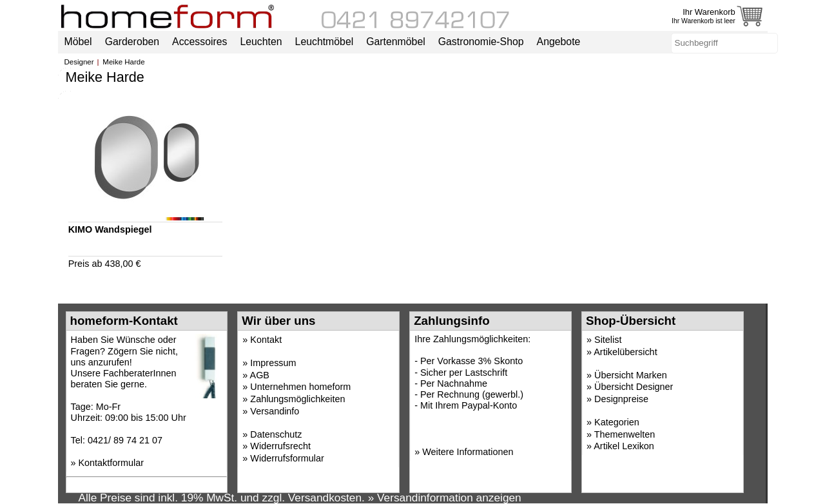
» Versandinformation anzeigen (445, 498)
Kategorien (617, 422)
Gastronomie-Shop (481, 42)
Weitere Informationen (468, 452)
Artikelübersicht (625, 352)
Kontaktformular (112, 463)
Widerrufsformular (287, 458)
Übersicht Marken (631, 375)
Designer (79, 62)
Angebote (559, 42)
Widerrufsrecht (280, 446)
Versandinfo (275, 411)
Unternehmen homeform (300, 387)
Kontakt (266, 340)
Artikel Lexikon (624, 446)
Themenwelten (625, 434)
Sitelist (608, 340)
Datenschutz (276, 434)
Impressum (273, 363)
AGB (260, 375)
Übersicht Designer (634, 387)
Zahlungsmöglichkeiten (297, 399)
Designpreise (621, 399)
